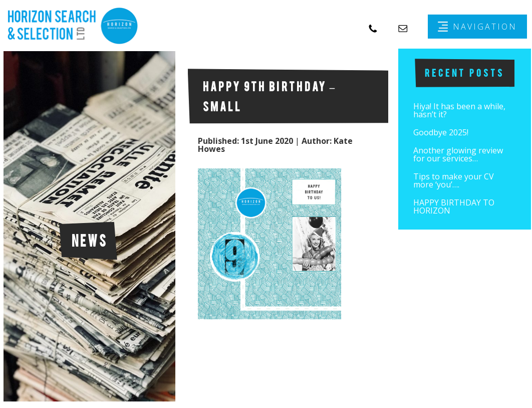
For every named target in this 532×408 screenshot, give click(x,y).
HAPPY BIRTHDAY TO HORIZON (454, 207)
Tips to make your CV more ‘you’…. (454, 180)
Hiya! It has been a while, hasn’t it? (459, 110)
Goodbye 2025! (441, 132)
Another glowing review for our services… (458, 154)
